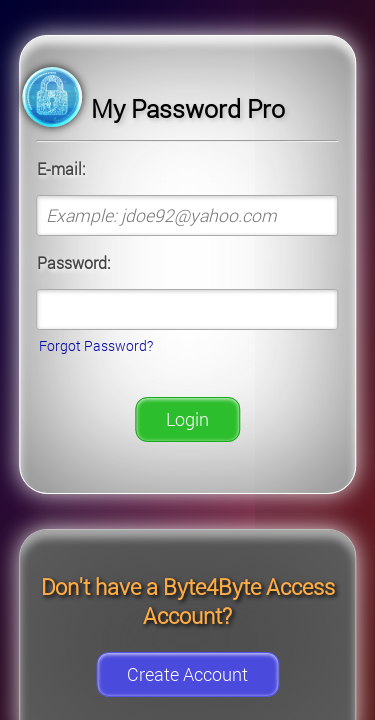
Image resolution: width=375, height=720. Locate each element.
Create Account (187, 674)
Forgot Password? (96, 345)
